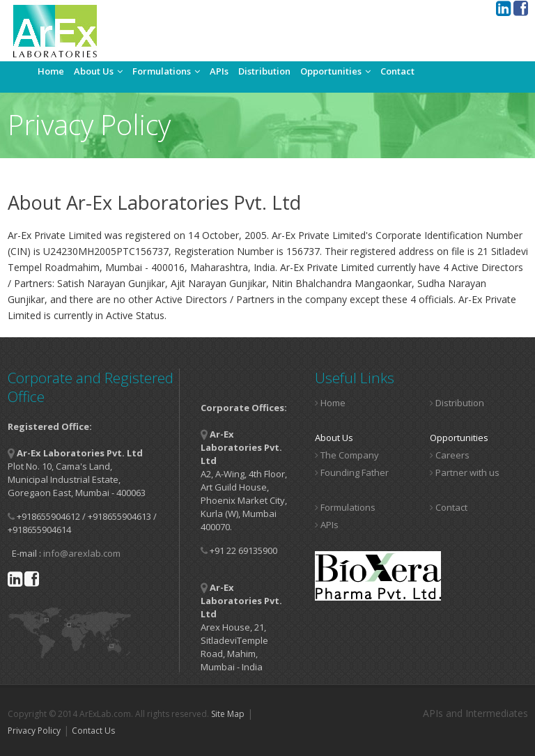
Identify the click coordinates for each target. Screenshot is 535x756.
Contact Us (93, 731)
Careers (450, 455)
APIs (219, 71)
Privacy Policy (34, 731)
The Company (347, 455)
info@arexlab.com (82, 553)
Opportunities (335, 71)
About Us (98, 71)
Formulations (166, 71)
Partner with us (465, 472)
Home (51, 71)
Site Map (228, 714)
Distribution (264, 71)
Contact (397, 71)
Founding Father (352, 472)
